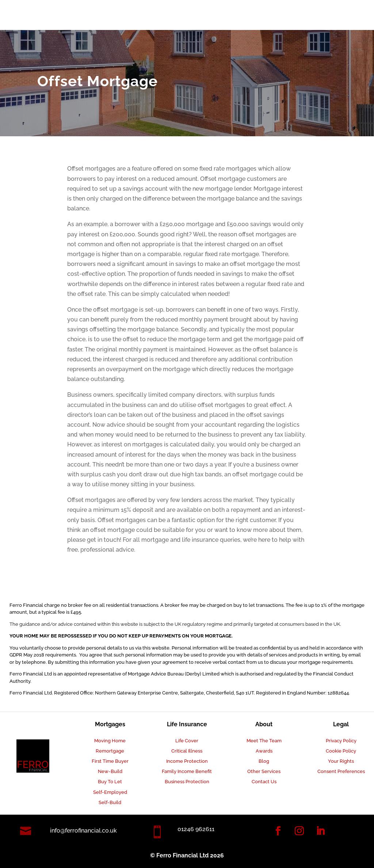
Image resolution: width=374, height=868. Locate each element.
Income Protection (187, 761)
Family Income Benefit (187, 771)
